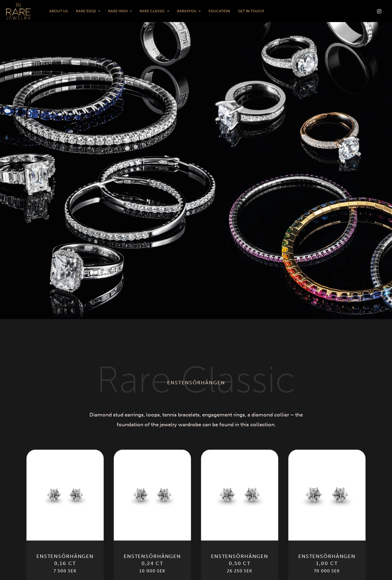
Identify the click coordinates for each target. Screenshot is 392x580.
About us (59, 11)
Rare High (118, 11)
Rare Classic (152, 11)
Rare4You (187, 11)
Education (219, 11)
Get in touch (251, 11)
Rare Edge (86, 11)
